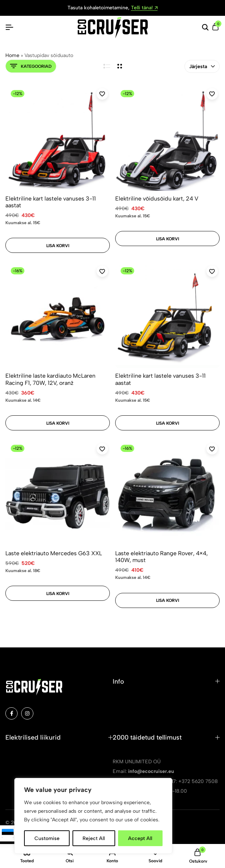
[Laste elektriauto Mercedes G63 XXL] (58, 493)
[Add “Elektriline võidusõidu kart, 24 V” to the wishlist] (212, 94)
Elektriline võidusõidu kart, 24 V (157, 199)
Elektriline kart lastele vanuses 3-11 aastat (51, 202)
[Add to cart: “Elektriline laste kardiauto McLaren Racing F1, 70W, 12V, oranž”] (58, 423)
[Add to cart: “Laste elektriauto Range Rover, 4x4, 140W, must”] (167, 600)
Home (12, 55)
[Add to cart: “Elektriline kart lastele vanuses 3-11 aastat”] (58, 245)
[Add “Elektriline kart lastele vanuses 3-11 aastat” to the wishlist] (102, 94)
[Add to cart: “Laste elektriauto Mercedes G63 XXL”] (58, 593)
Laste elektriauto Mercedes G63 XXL (54, 553)
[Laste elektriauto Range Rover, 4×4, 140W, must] (167, 493)
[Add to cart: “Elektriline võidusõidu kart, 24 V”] (167, 239)
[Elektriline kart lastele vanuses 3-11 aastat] (58, 139)
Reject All (94, 838)
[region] (93, 816)
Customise (47, 838)
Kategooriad (31, 66)
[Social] (11, 713)
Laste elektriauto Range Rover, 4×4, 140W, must (161, 557)
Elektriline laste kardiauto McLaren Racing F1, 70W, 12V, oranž (50, 379)
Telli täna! (144, 8)
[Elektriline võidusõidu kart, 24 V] (167, 139)
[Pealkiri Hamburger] (9, 27)
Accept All (140, 838)
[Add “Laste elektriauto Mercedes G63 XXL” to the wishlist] (102, 449)
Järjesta (202, 67)
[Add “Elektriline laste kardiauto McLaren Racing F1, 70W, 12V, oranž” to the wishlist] (102, 271)
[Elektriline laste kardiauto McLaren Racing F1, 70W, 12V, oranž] (58, 316)
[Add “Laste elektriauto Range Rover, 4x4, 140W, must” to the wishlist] (212, 449)
